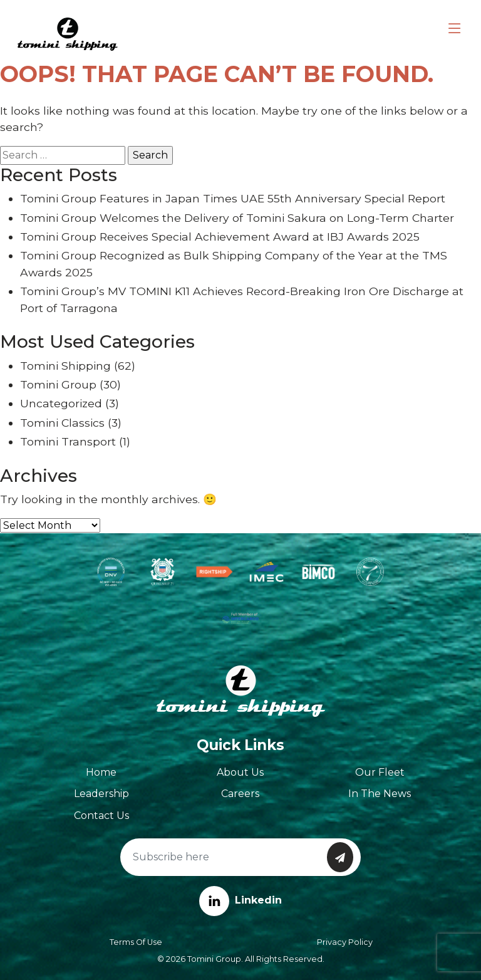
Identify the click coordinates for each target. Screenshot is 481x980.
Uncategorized (61, 403)
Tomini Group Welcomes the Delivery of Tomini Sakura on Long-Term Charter (237, 218)
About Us (240, 772)
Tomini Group (58, 384)
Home (101, 772)
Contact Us (101, 816)
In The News (380, 794)
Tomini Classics (62, 423)
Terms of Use (136, 942)
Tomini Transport (68, 441)
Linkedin (240, 900)
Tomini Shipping (65, 366)
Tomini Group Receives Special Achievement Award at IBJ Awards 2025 (220, 237)
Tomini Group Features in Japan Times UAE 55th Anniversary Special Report (233, 198)
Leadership (101, 794)
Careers (240, 794)
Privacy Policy (345, 942)
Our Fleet (380, 772)
